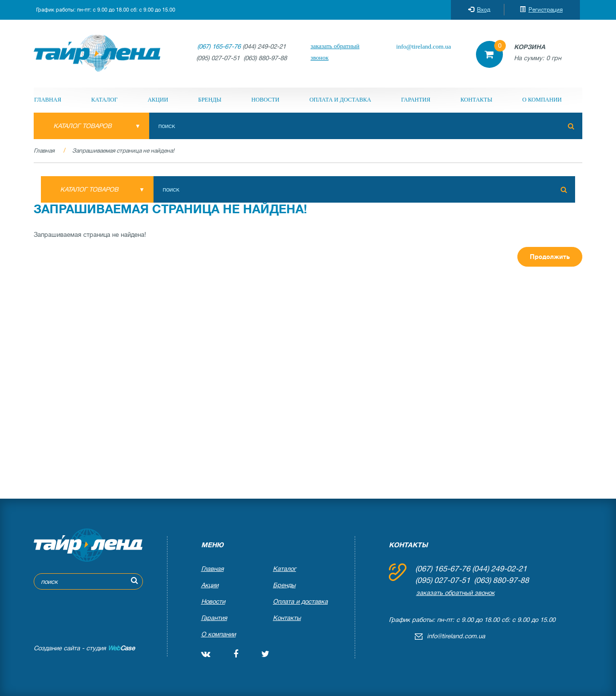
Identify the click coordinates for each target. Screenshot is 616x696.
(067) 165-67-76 (219, 46)
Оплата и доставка (340, 100)
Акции (158, 100)
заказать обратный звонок (335, 52)
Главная (48, 100)
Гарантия (416, 100)
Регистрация (541, 10)
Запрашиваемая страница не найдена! (123, 151)
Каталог (105, 100)
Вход (479, 10)
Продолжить (550, 257)
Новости (265, 100)
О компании (542, 100)
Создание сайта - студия (84, 648)
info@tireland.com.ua (423, 46)
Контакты (476, 100)
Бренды (210, 100)
